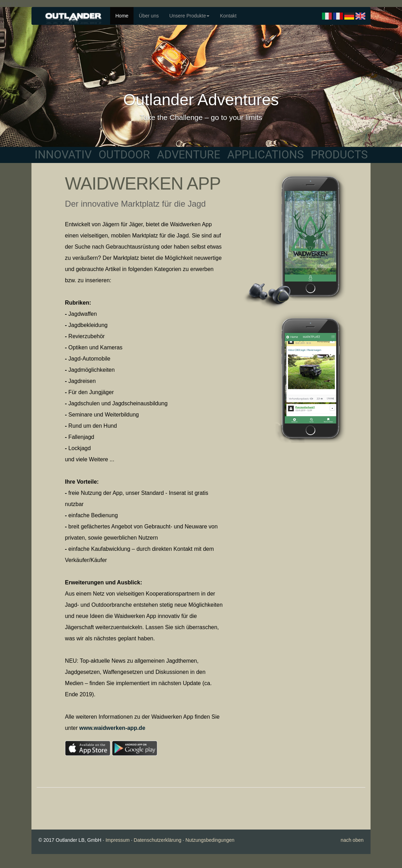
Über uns (149, 16)
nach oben (352, 840)
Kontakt (228, 16)
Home (122, 16)
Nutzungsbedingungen (210, 840)
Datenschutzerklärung (158, 840)
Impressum (118, 840)
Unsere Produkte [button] (189, 16)
